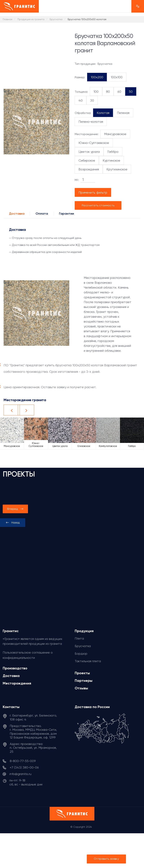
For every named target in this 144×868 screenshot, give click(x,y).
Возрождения (89, 169)
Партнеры (84, 681)
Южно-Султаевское (94, 143)
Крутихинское (117, 169)
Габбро (113, 152)
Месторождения (17, 683)
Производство (15, 668)
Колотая (103, 113)
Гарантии (66, 214)
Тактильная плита (88, 661)
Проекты (82, 673)
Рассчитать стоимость (98, 205)
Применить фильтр (93, 192)
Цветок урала (89, 152)
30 (92, 100)
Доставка (17, 214)
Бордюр (81, 653)
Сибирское (87, 160)
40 (81, 100)
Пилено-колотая (91, 122)
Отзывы (81, 688)
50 (131, 91)
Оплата (42, 214)
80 (108, 91)
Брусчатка (83, 646)
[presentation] (13, 523)
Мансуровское (115, 134)
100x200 (97, 77)
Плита (79, 638)
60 (119, 91)
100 (96, 91)
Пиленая (123, 113)
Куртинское (111, 160)
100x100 (117, 77)
